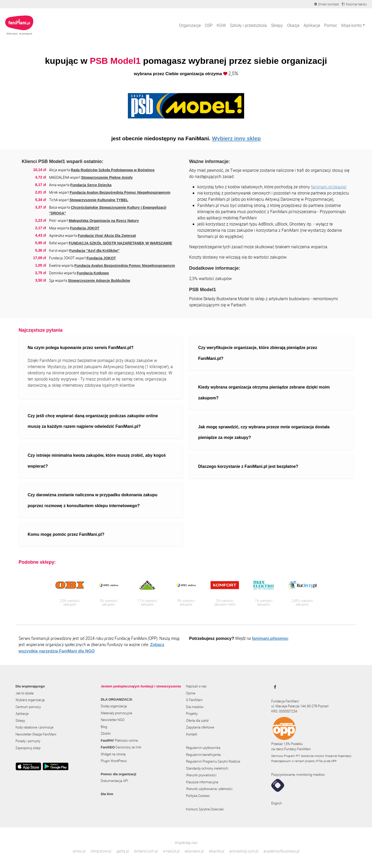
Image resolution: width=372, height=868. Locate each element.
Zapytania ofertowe (200, 727)
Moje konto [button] (351, 25)
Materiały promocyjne (117, 713)
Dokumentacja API (114, 781)
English (277, 803)
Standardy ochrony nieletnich (207, 768)
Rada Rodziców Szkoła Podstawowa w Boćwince (113, 170)
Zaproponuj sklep (28, 748)
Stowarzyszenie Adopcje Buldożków (99, 281)
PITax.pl (321, 761)
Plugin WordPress (114, 761)
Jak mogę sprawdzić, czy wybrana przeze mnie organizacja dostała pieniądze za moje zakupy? (264, 432)
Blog (104, 727)
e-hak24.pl (171, 851)
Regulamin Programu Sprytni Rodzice (213, 761)
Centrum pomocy (28, 707)
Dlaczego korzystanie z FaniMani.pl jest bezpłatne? (248, 466)
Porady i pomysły (28, 741)
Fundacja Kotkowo (93, 273)
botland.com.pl (146, 851)
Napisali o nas (196, 686)
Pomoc (331, 25)
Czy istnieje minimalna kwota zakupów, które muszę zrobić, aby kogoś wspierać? (97, 461)
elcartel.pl (217, 851)
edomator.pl (194, 851)
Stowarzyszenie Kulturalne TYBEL (99, 200)
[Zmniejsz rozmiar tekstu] (354, 4)
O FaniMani (194, 700)
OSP (209, 25)
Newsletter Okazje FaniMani (36, 734)
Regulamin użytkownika (203, 748)
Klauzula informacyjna (202, 782)
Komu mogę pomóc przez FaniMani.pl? (66, 534)
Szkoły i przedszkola (248, 25)
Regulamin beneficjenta (203, 755)
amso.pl (79, 851)
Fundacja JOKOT (85, 228)
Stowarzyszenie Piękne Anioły (107, 177)
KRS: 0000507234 (284, 711)
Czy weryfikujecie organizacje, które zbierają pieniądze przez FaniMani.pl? (258, 353)
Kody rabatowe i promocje (34, 727)
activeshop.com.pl (244, 851)
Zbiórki (106, 733)
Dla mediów (195, 707)
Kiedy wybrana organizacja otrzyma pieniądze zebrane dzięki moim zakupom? (264, 393)
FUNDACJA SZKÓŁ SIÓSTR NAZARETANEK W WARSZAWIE (121, 243)
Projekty (192, 714)
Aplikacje (312, 25)
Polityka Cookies (198, 796)
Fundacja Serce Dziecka (91, 185)
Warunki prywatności (201, 775)
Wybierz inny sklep (237, 138)
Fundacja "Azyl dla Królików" (94, 251)
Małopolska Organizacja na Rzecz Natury (104, 221)
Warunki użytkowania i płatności (209, 789)
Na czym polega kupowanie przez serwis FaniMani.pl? (81, 348)
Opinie (191, 693)
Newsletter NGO (113, 720)
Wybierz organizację (30, 700)
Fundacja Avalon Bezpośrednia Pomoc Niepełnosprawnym (120, 192)
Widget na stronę (113, 754)
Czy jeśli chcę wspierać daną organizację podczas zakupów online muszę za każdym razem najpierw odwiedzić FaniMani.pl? (93, 421)
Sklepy (277, 25)
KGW (221, 25)
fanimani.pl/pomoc (270, 638)
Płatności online (119, 740)
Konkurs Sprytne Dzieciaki (205, 809)
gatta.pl (123, 851)
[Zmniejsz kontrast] (327, 4)
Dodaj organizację (114, 706)
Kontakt (192, 734)
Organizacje (190, 25)
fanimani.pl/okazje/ (329, 187)
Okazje (293, 25)
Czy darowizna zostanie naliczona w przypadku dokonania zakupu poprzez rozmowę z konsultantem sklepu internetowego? (92, 500)
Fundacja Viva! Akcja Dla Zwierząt (107, 236)
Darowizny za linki (121, 747)
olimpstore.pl (101, 851)
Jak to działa (25, 693)
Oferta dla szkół (197, 720)
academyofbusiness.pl (281, 851)
